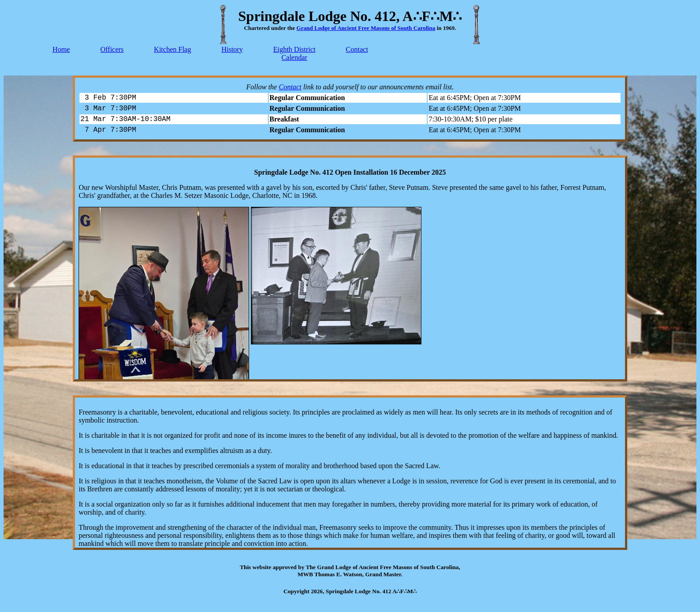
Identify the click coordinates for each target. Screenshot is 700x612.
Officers (112, 49)
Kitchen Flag (173, 49)
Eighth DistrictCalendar (294, 53)
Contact (357, 49)
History (232, 49)
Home (61, 49)
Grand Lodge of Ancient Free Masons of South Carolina (366, 28)
